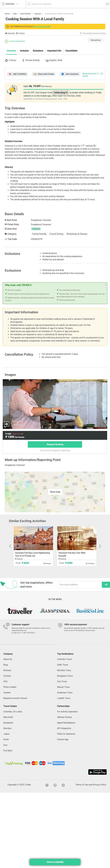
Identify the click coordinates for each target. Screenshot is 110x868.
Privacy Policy (99, 860)
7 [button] (65, 687)
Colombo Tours (64, 734)
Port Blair (8, 826)
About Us (8, 734)
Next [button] (90, 479)
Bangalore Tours (65, 751)
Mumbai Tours (64, 746)
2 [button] (45, 687)
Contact (7, 751)
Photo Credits (10, 762)
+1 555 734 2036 (28, 708)
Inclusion (24, 98)
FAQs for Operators (66, 809)
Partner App (63, 815)
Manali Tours (63, 762)
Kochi (6, 815)
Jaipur (6, 809)
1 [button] (41, 687)
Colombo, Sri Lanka (13, 787)
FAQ (5, 757)
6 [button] (61, 687)
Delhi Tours (63, 740)
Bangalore (8, 798)
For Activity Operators (67, 787)
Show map (55, 567)
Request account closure (15, 773)
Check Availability (55, 862)
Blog (6, 740)
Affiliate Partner (64, 792)
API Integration (64, 803)
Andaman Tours (65, 768)
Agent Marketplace (66, 798)
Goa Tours (62, 757)
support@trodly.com (19, 706)
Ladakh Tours (64, 773)
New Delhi (8, 792)
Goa (5, 820)
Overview (11, 98)
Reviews (7, 746)
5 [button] (57, 687)
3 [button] (49, 687)
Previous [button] (20, 479)
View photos (96, 88)
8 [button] (69, 687)
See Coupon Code (42, 26)
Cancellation (71, 98)
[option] (55, 479)
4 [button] (53, 687)
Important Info (54, 98)
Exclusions (38, 98)
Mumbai (7, 803)
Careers (7, 768)
